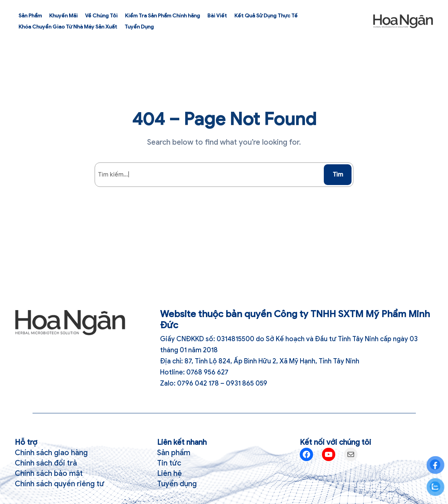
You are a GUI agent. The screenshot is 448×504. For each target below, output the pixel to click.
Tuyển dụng (177, 484)
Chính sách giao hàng (51, 453)
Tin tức (169, 463)
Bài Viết (217, 16)
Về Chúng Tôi (101, 16)
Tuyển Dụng (139, 27)
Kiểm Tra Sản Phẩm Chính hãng (162, 16)
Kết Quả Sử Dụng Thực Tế (266, 16)
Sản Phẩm (30, 16)
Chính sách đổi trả (46, 463)
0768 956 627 (207, 372)
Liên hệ (169, 473)
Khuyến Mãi (63, 16)
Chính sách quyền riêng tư (60, 484)
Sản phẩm (174, 453)
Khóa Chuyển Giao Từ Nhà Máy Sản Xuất (68, 27)
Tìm (338, 175)
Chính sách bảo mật (49, 473)
